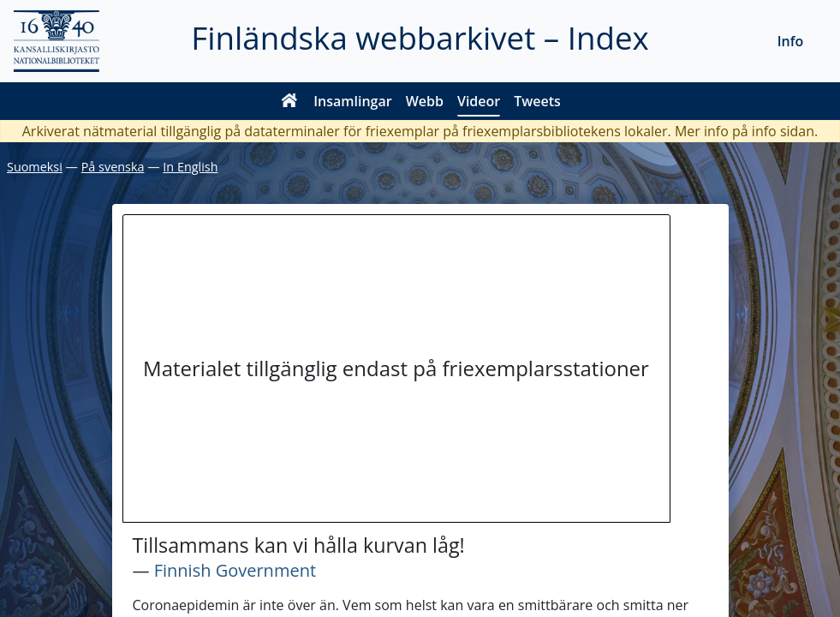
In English (190, 167)
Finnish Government (235, 570)
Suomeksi (35, 167)
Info (791, 41)
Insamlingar (353, 101)
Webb (425, 101)
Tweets (537, 101)
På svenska (113, 167)
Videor (479, 101)
